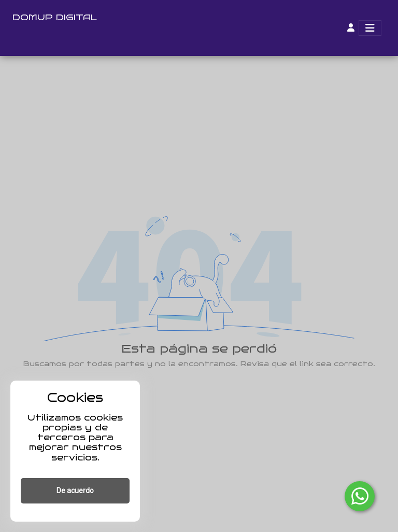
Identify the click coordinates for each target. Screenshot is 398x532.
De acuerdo (75, 491)
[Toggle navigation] (370, 28)
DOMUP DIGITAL (55, 17)
